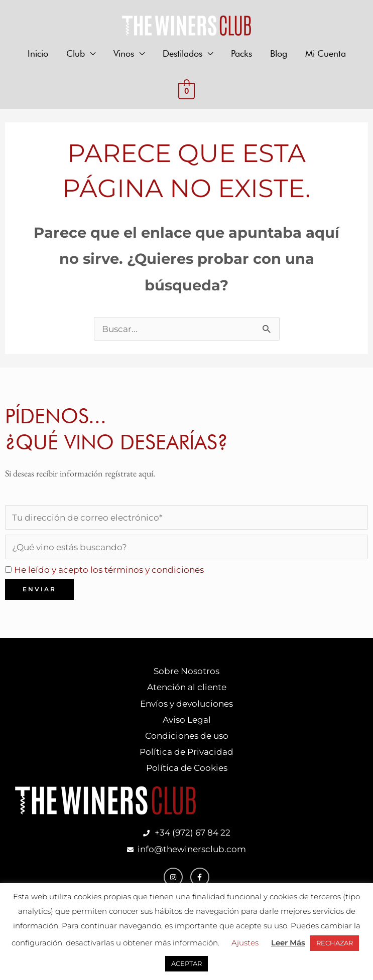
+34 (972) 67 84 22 (193, 840)
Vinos (124, 54)
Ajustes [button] (245, 943)
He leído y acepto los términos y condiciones (115, 573)
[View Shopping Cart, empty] (186, 91)
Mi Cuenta (326, 54)
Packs (241, 54)
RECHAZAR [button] (335, 943)
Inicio (38, 54)
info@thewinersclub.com (190, 857)
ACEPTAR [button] (186, 963)
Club (76, 54)
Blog (279, 54)
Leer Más (288, 943)
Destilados (182, 54)
